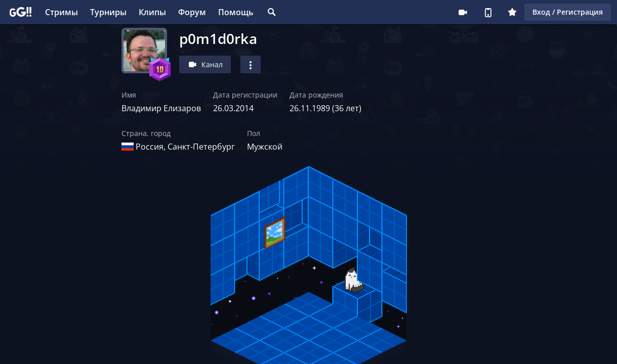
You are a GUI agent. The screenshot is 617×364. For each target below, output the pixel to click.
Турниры (108, 12)
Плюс (512, 12)
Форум (192, 12)
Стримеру (463, 12)
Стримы (61, 12)
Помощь (236, 12)
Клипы (152, 12)
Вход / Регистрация (568, 12)
